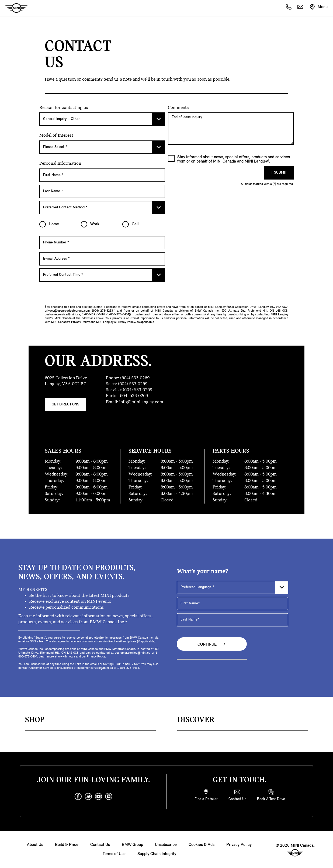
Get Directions (65, 404)
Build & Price (67, 845)
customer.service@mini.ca (63, 315)
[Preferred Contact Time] (102, 275)
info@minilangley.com (141, 402)
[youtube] (99, 797)
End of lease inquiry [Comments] (231, 129)
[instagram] (109, 797)
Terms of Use (114, 854)
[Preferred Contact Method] (102, 208)
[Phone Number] (102, 243)
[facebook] (78, 797)
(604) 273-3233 (103, 311)
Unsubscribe (166, 845)
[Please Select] (102, 119)
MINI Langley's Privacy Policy (116, 322)
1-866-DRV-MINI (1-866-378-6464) (106, 315)
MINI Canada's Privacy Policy (70, 322)
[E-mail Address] (102, 259)
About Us (35, 845)
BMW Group (132, 845)
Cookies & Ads (202, 845)
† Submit (279, 173)
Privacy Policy (239, 845)
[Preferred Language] (233, 587)
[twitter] (88, 797)
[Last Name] (102, 191)
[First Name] (102, 175)
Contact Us (100, 845)
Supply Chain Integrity (157, 854)
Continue (212, 644)
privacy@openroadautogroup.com (67, 311)
